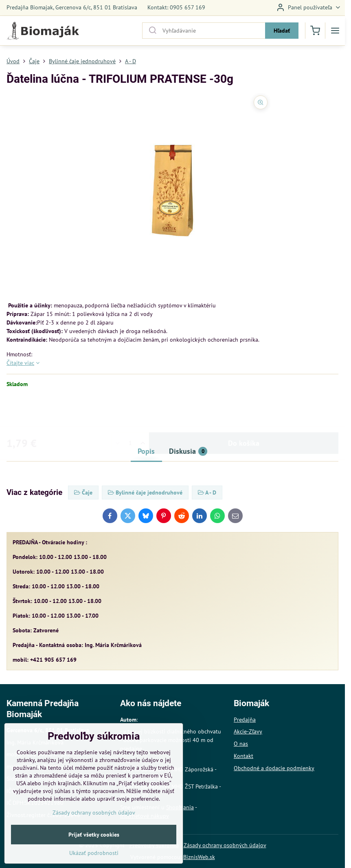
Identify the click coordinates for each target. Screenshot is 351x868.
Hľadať (282, 31)
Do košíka (244, 411)
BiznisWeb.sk (199, 857)
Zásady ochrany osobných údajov (225, 845)
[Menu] (335, 31)
